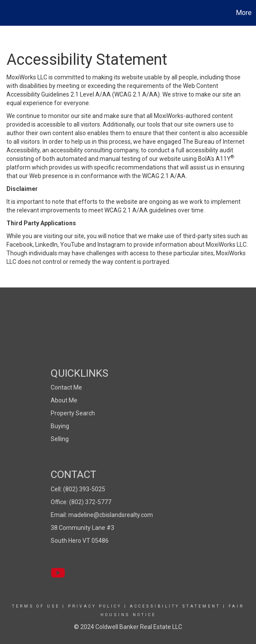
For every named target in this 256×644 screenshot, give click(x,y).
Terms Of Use (36, 606)
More (244, 13)
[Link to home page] (8, 13)
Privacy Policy (95, 606)
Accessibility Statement (175, 606)
